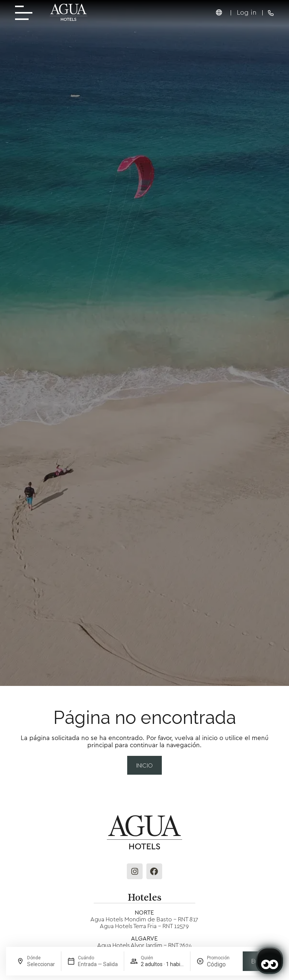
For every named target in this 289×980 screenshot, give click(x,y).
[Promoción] (222, 964)
